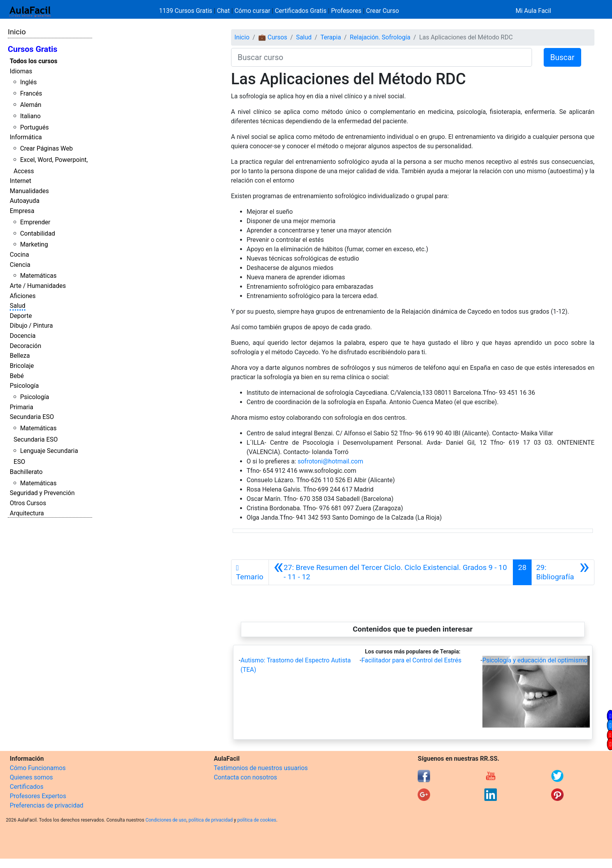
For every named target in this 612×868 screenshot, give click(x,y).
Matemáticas (38, 276)
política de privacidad (211, 820)
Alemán (30, 105)
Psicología (24, 386)
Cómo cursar (253, 11)
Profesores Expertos (38, 796)
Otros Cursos (28, 503)
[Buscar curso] (382, 57)
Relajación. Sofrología (380, 37)
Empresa (22, 211)
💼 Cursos (273, 37)
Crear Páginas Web (46, 148)
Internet (20, 181)
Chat (223, 11)
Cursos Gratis (33, 49)
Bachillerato (26, 472)
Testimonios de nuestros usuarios (261, 768)
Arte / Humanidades (38, 286)
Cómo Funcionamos (38, 768)
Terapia (331, 37)
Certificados (27, 787)
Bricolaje (22, 366)
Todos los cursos (34, 61)
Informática (26, 137)
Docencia (23, 336)
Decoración (26, 346)
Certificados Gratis (301, 11)
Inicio (17, 32)
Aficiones (23, 296)
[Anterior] (391, 572)
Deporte (21, 316)
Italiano (30, 116)
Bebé (17, 376)
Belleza (20, 356)
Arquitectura (27, 513)
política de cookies (257, 820)
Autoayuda (25, 201)
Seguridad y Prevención (42, 493)
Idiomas (21, 71)
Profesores (346, 11)
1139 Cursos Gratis (187, 11)
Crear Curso (382, 11)
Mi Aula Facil (533, 11)
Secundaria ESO (32, 417)
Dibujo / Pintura (31, 326)
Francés (31, 93)
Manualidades (29, 191)
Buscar (562, 57)
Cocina (19, 255)
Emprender (35, 222)
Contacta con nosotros (246, 777)
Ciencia (20, 265)
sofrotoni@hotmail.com (330, 461)
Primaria (21, 407)
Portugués (34, 127)
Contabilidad (37, 233)
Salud (18, 306)
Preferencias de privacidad (47, 805)
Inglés (28, 82)
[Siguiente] (563, 572)
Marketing (34, 244)
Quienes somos (31, 777)
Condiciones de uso (166, 820)
